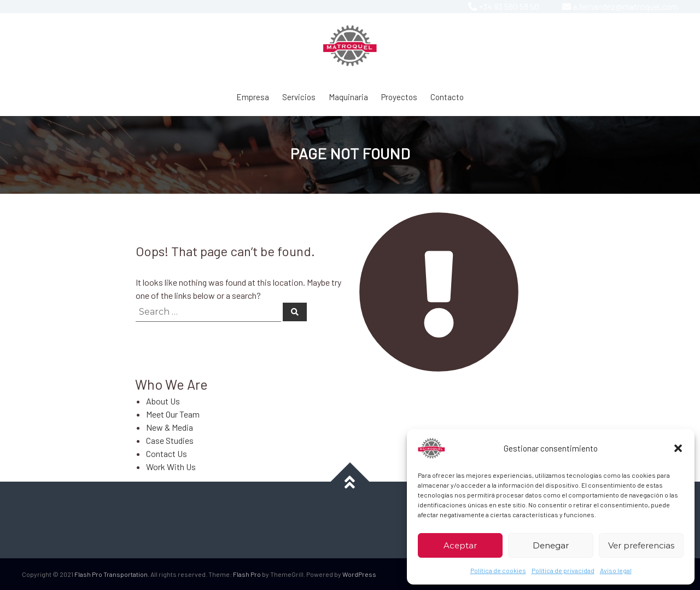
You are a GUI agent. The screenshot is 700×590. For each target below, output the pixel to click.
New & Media (170, 427)
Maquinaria (348, 97)
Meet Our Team (173, 414)
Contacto (447, 97)
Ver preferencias (641, 545)
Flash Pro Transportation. (112, 574)
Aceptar (460, 545)
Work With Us (171, 467)
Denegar (551, 545)
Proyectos (399, 97)
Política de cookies (498, 570)
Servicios (299, 97)
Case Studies (170, 440)
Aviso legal (616, 570)
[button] (678, 448)
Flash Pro (247, 574)
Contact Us (167, 453)
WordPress (359, 574)
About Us (163, 401)
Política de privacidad (563, 570)
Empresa (253, 97)
